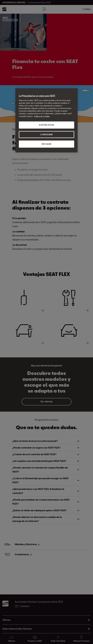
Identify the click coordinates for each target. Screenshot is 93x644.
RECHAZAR (46, 144)
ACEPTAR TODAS (46, 125)
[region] (46, 120)
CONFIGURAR (46, 135)
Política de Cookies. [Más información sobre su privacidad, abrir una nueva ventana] (42, 116)
